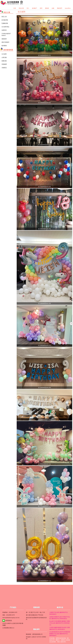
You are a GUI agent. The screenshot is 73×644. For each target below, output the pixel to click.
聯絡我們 (60, 8)
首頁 (15, 8)
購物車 (47, 8)
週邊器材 (4, 39)
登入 (28, 8)
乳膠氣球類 (5, 23)
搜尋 (41, 8)
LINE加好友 (8, 621)
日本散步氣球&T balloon (6, 35)
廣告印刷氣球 (5, 42)
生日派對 (4, 54)
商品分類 (21, 8)
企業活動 (4, 57)
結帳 (53, 8)
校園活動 (4, 61)
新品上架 (4, 17)
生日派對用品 (5, 27)
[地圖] (4, 625)
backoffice (68, 8)
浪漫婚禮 (4, 64)
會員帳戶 (34, 8)
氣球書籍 (4, 46)
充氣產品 (4, 68)
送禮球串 (4, 30)
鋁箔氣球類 (5, 20)
